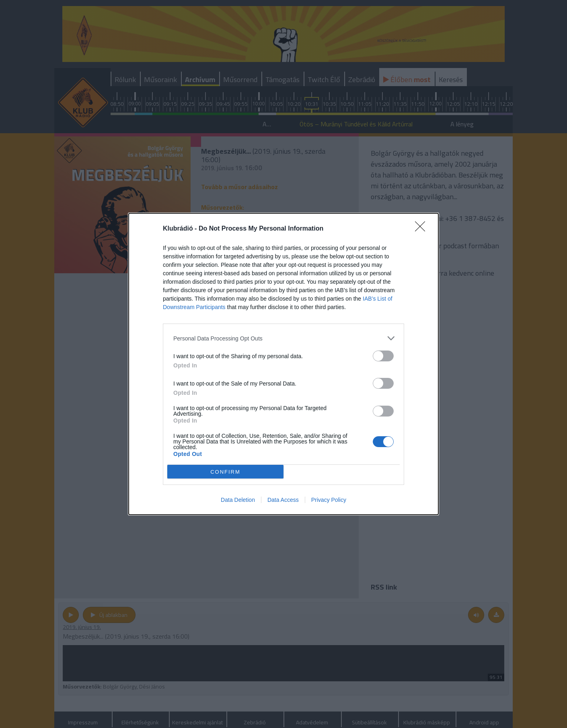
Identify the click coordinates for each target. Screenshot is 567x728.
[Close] (423, 229)
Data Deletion (238, 500)
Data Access (283, 500)
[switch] (383, 356)
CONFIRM (225, 471)
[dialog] (283, 364)
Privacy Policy (329, 500)
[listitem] (283, 338)
